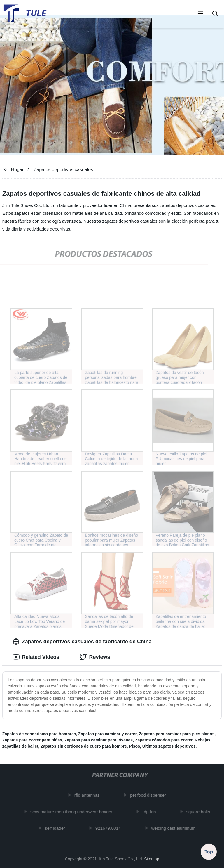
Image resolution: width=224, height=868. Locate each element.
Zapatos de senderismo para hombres (39, 734)
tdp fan (152, 811)
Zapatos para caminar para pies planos (177, 734)
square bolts (201, 811)
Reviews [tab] (95, 657)
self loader (58, 828)
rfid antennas (90, 795)
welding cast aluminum (176, 828)
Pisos (135, 746)
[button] (200, 14)
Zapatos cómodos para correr (164, 740)
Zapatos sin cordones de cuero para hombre (84, 746)
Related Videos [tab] (36, 657)
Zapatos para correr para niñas (32, 740)
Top (209, 853)
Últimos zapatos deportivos (169, 746)
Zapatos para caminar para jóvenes (99, 740)
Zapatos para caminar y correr (107, 734)
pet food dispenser (151, 795)
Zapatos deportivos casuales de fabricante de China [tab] (82, 642)
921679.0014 (111, 828)
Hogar (17, 170)
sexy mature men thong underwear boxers (74, 811)
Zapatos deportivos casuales (64, 170)
